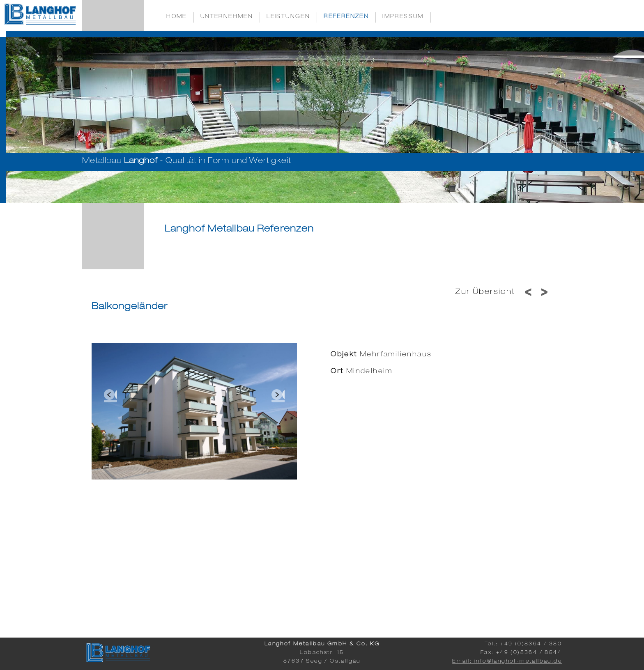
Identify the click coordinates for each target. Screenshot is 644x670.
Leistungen (288, 17)
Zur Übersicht (485, 292)
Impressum (403, 17)
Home (177, 17)
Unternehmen (227, 17)
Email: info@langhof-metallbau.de (507, 661)
